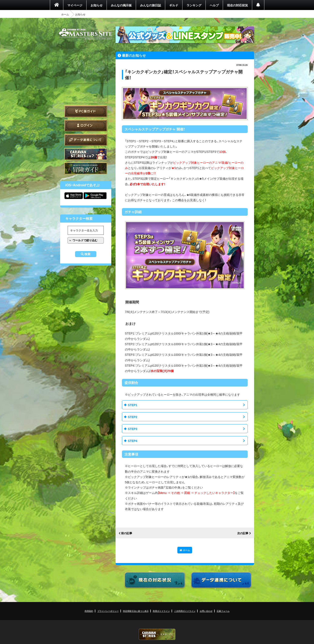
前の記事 (127, 533)
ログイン (86, 125)
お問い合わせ (206, 611)
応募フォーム (223, 611)
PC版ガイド (86, 111)
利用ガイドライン (161, 611)
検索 (87, 254)
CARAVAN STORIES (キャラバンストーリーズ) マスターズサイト (86, 34)
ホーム (65, 14)
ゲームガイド (86, 168)
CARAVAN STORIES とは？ (86, 154)
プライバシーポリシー (108, 611)
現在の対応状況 (237, 5)
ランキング (194, 5)
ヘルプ (214, 5)
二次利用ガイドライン (185, 611)
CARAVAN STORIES (157, 634)
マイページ (75, 5)
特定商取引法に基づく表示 (136, 611)
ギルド (174, 5)
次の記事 (243, 533)
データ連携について (86, 140)
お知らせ (97, 5)
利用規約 (89, 611)
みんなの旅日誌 (150, 5)
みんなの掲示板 (121, 5)
